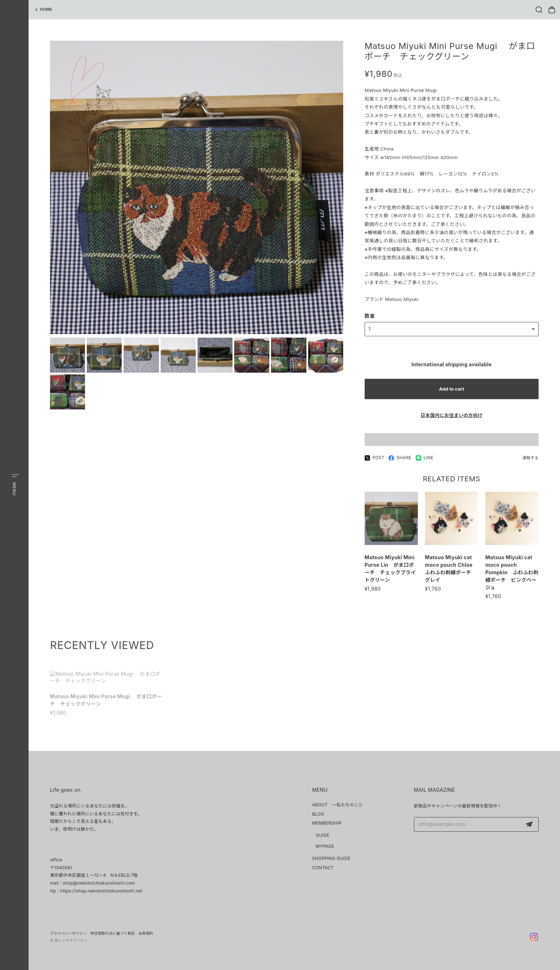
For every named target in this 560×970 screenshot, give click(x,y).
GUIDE (323, 835)
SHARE (400, 461)
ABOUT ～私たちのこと (338, 805)
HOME (46, 9)
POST (375, 461)
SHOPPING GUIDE (331, 858)
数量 (370, 319)
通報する (531, 461)
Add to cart (451, 392)
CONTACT (323, 868)
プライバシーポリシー (68, 933)
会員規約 (146, 933)
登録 (529, 825)
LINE (425, 461)
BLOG (318, 814)
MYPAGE (325, 846)
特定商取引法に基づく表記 (112, 933)
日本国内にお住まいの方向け (452, 419)
